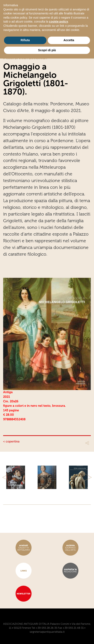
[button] (7, 477)
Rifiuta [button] (25, 40)
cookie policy (58, 22)
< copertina (11, 441)
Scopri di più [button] (47, 50)
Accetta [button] (69, 40)
